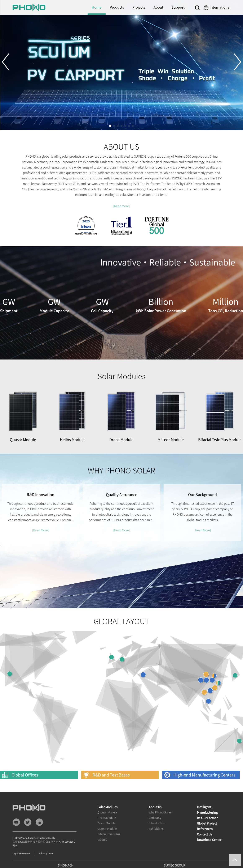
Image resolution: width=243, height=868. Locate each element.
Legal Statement (21, 853)
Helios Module (107, 818)
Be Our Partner (207, 818)
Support (178, 7)
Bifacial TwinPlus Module (109, 837)
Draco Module (106, 823)
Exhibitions (156, 829)
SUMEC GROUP (174, 865)
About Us (155, 807)
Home (97, 7)
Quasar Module (107, 812)
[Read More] (121, 206)
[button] (9, 62)
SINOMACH (66, 865)
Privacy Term (46, 853)
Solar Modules (107, 807)
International (220, 7)
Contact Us (204, 834)
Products (117, 7)
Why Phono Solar (160, 812)
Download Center (209, 840)
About (158, 7)
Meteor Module (107, 829)
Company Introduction (157, 820)
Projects (139, 7)
